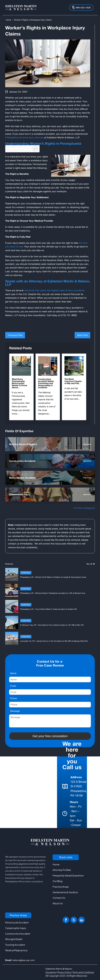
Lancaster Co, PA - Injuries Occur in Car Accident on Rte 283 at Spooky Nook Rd (54, 641)
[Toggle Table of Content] (34, 149)
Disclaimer (51, 972)
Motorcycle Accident (17, 922)
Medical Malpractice (16, 950)
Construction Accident (18, 934)
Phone (14, 698)
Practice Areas (61, 887)
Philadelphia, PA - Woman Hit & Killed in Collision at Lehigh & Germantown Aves (53, 577)
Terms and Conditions (83, 972)
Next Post (82, 335)
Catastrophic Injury (16, 928)
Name (13, 673)
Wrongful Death (14, 939)
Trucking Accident (15, 945)
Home (8, 20)
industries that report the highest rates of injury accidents (54, 290)
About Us (58, 903)
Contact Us (59, 898)
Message (15, 711)
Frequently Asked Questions (68, 875)
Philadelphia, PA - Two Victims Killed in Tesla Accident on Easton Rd (48, 609)
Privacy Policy (64, 972)
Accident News (26, 573)
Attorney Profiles (62, 870)
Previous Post (15, 335)
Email (13, 686)
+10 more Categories (84, 508)
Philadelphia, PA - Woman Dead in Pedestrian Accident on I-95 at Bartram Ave (53, 593)
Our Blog (57, 881)
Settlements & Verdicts (65, 892)
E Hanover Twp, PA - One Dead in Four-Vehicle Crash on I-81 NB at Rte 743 (52, 625)
